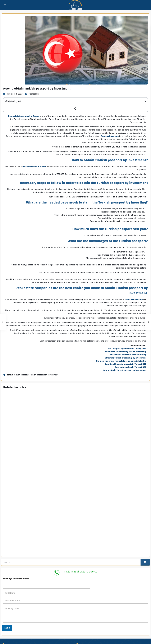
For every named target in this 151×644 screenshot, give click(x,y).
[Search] (145, 511)
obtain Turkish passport (18, 375)
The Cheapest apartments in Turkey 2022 (127, 349)
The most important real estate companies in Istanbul (121, 361)
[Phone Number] (75, 549)
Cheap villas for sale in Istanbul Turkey (128, 355)
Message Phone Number (16, 528)
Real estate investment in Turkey (24, 116)
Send (7, 577)
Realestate (34, 94)
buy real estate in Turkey (35, 167)
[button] (145, 101)
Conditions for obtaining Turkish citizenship (126, 352)
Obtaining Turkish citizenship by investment (126, 358)
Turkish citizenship (110, 136)
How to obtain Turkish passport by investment (125, 370)
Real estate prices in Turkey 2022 (131, 367)
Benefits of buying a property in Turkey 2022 (125, 364)
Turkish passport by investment (44, 375)
